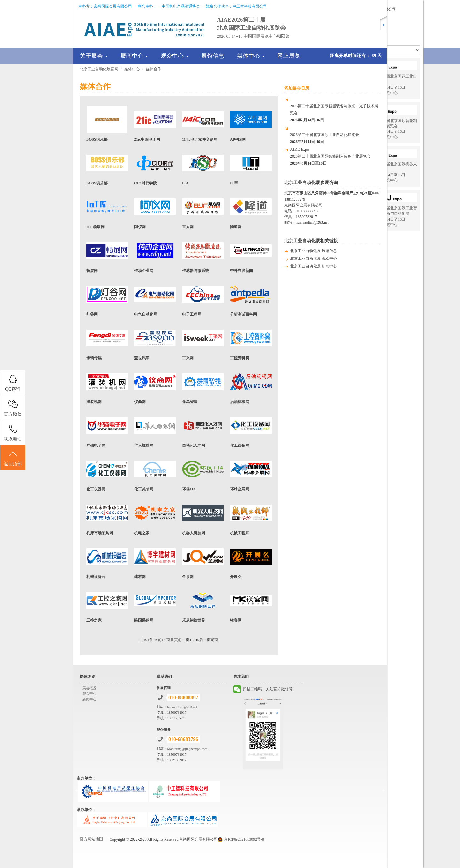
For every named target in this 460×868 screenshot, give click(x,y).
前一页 (184, 640)
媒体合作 (154, 69)
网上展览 (289, 56)
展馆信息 (213, 56)
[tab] (190, 56)
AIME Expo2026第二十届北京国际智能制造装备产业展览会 (330, 156)
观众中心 (175, 56)
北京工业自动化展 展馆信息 (314, 251)
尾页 (214, 640)
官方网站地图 (91, 839)
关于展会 (94, 56)
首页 (174, 640)
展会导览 (403, 15)
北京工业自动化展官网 (99, 69)
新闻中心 (89, 699)
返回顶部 (13, 458)
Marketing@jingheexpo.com (187, 749)
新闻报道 (403, 21)
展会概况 (89, 688)
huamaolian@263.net (312, 222)
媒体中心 (251, 56)
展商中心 (134, 56)
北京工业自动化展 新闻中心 (314, 266)
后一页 (205, 640)
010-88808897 (307, 211)
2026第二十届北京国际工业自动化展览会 (325, 138)
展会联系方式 (407, 27)
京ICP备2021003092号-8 (244, 839)
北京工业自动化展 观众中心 (314, 258)
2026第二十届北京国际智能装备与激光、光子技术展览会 (334, 113)
